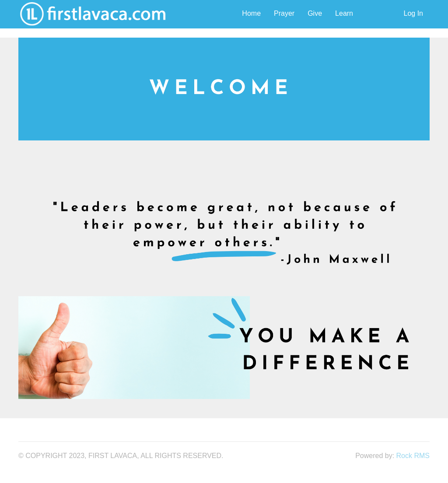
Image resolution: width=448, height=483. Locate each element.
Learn (344, 13)
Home (251, 13)
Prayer (284, 13)
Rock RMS (413, 456)
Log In (413, 13)
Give (315, 13)
